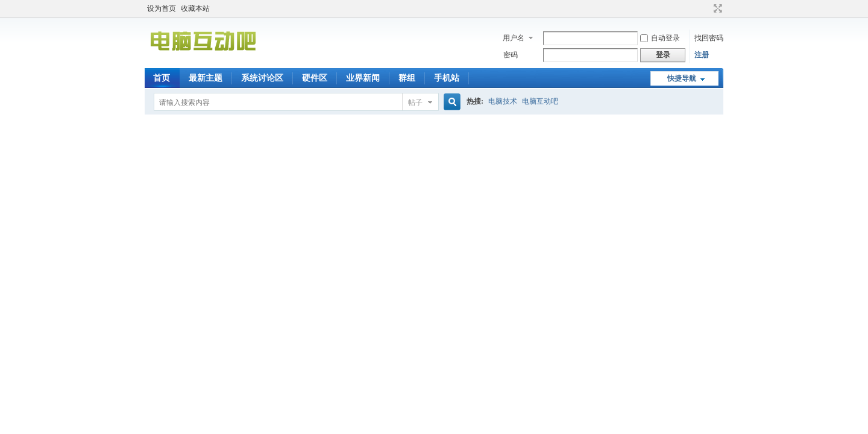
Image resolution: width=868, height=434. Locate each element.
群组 (407, 78)
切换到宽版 (716, 8)
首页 (162, 78)
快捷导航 (682, 78)
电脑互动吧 (540, 101)
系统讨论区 (262, 78)
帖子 (415, 102)
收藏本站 (195, 8)
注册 (702, 55)
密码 (511, 55)
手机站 (447, 78)
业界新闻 (363, 78)
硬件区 (315, 78)
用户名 (514, 38)
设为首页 (162, 8)
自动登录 (660, 38)
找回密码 (709, 38)
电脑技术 (503, 101)
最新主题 (206, 78)
